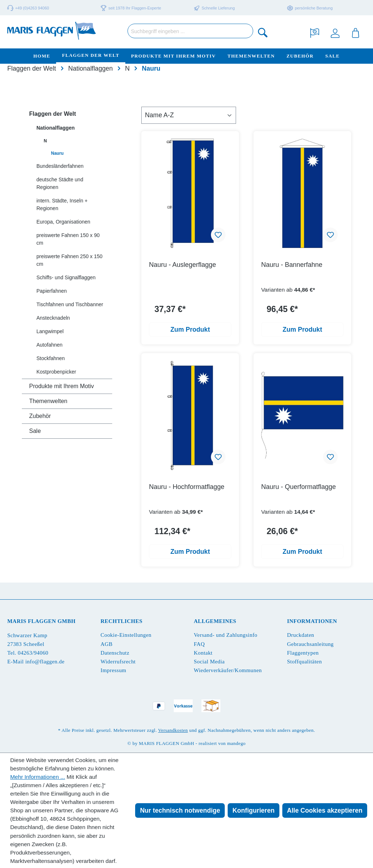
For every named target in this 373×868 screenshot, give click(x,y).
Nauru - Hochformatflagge (187, 487)
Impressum (113, 670)
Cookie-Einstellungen (126, 635)
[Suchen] (263, 32)
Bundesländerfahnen (60, 166)
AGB (107, 644)
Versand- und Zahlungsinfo (226, 635)
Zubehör (40, 416)
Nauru (57, 153)
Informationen (312, 621)
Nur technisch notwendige (180, 810)
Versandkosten (173, 730)
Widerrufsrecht (118, 662)
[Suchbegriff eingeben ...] (190, 31)
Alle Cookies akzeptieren (325, 810)
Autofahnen (50, 345)
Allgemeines (215, 621)
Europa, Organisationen (63, 222)
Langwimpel (50, 331)
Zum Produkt (190, 330)
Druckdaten (301, 635)
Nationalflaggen (56, 128)
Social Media (209, 662)
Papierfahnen (52, 291)
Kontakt (203, 653)
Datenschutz (115, 653)
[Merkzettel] (315, 32)
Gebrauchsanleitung (310, 644)
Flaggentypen (303, 653)
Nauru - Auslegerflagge (182, 265)
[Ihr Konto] (335, 32)
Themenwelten (48, 401)
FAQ (199, 644)
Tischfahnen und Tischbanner (70, 304)
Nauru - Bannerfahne (292, 265)
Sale (35, 431)
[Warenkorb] (356, 32)
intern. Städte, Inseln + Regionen (62, 204)
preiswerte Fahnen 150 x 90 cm (68, 239)
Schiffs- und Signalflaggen (66, 277)
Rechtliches (121, 621)
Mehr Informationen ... (38, 777)
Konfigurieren (253, 810)
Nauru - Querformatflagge (299, 487)
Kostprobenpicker (56, 372)
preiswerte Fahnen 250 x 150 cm (69, 260)
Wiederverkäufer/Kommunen (228, 670)
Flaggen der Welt (53, 114)
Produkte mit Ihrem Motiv (62, 386)
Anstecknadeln (53, 318)
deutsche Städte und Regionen (60, 183)
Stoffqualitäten (305, 662)
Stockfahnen (51, 358)
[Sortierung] (189, 115)
